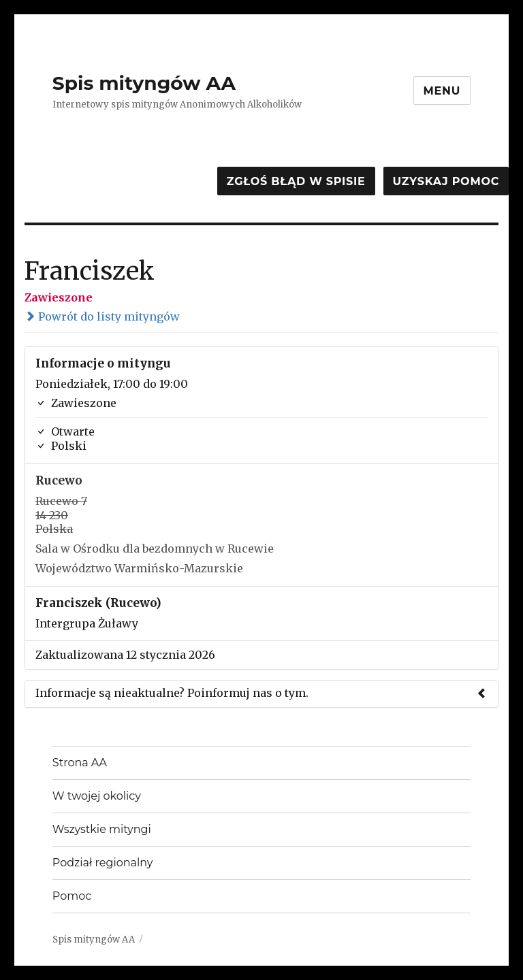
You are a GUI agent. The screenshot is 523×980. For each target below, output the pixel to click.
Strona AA (80, 763)
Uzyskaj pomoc (446, 181)
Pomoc (72, 896)
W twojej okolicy (97, 796)
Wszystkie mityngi (102, 829)
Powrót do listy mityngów (102, 316)
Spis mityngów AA (144, 83)
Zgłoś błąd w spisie (296, 181)
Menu (442, 91)
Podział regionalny (103, 863)
